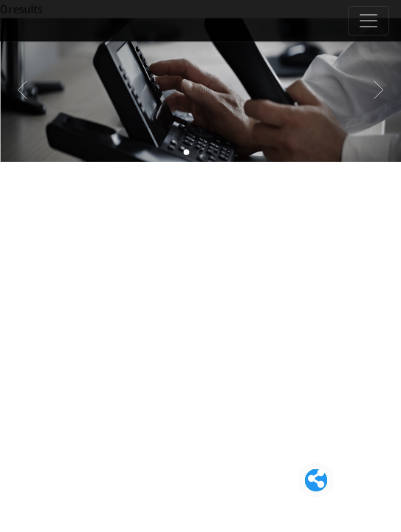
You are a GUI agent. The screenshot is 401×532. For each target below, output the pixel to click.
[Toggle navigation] (369, 21)
